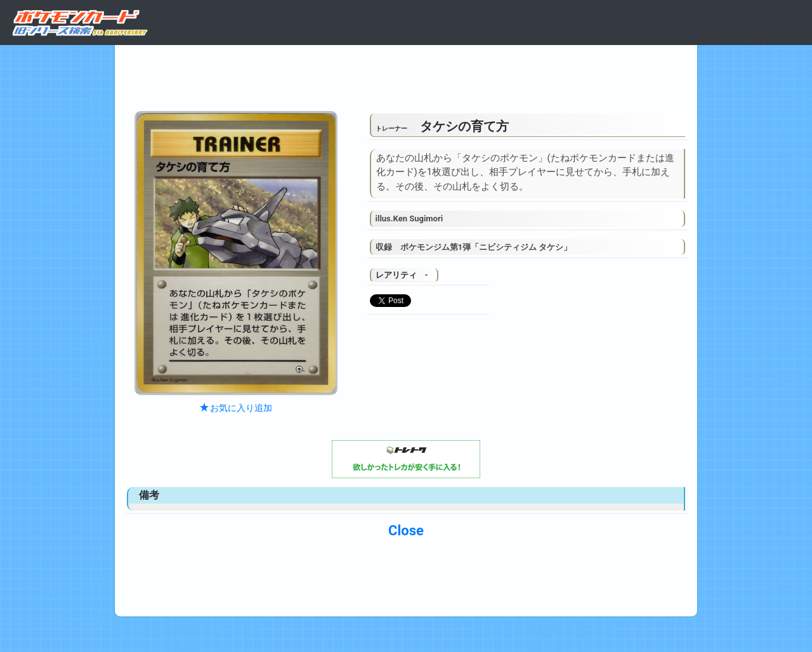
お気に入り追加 (236, 408)
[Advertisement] (406, 75)
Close (406, 531)
